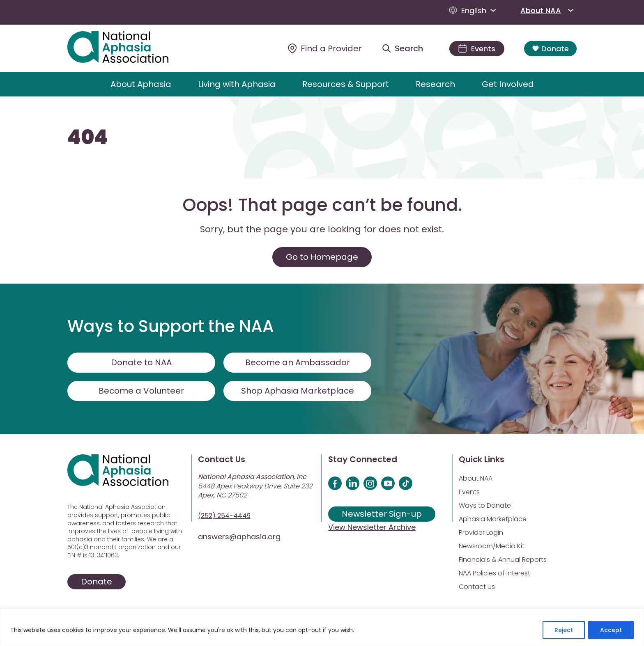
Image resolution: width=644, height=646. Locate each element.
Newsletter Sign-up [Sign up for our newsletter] (382, 514)
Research (435, 84)
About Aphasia (141, 84)
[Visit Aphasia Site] (128, 48)
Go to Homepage (322, 257)
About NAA (549, 10)
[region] (322, 627)
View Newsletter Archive (372, 527)
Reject (564, 630)
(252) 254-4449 (224, 516)
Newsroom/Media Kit (492, 546)
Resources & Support (346, 84)
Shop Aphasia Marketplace (298, 391)
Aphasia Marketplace (493, 519)
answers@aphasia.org (239, 537)
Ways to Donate (485, 505)
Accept (611, 630)
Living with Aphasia (237, 84)
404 (87, 137)
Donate (550, 49)
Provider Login (481, 533)
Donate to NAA (141, 362)
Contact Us (477, 587)
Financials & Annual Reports (503, 560)
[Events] (477, 49)
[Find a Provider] (325, 48)
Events (469, 492)
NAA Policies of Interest (494, 573)
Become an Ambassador (298, 362)
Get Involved (508, 84)
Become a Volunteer (141, 391)
